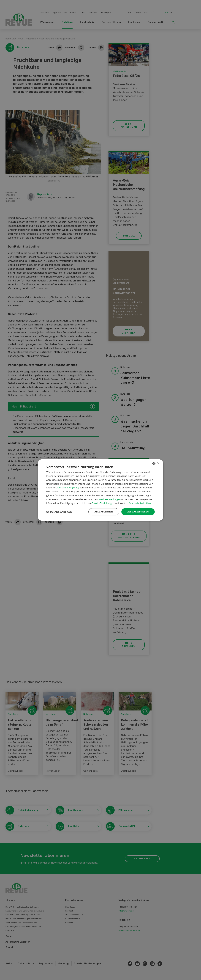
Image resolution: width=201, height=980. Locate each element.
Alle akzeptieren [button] (138, 512)
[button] (59, 512)
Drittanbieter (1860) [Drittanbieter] (68, 487)
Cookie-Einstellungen (103, 503)
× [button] (158, 463)
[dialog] (100, 490)
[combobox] (154, 463)
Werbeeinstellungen (110, 499)
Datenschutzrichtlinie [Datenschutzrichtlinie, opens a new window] (140, 503)
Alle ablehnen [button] (104, 512)
